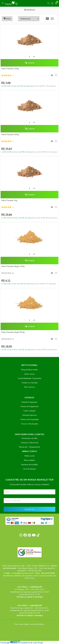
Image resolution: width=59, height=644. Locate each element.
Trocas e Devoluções (29, 424)
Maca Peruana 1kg (9, 200)
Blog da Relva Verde (29, 370)
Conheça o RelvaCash (29, 443)
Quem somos (29, 374)
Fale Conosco (29, 387)
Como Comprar (29, 411)
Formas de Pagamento (30, 406)
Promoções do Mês (30, 438)
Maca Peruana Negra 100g (13, 266)
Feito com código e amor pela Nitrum (29, 624)
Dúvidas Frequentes (29, 402)
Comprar (30, 63)
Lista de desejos (30, 469)
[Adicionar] (34, 57)
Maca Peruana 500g (10, 135)
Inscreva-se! (29, 509)
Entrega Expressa (30, 415)
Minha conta (30, 456)
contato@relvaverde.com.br (23, 573)
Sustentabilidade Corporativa (30, 378)
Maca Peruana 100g (10, 69)
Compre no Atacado (30, 383)
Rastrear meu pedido (30, 465)
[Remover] (25, 57)
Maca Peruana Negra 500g (13, 332)
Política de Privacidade (30, 419)
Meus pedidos (30, 460)
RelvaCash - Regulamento (30, 447)
